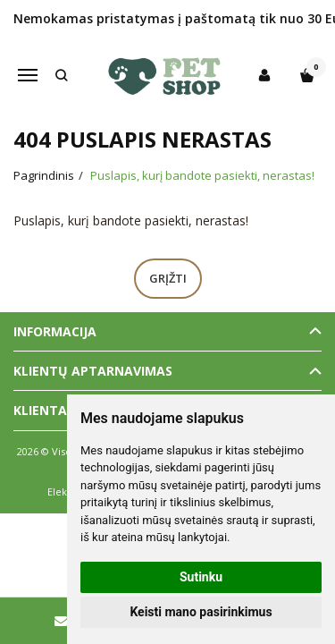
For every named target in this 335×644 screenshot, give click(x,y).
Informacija (55, 331)
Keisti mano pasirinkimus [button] (201, 612)
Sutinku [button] (201, 577)
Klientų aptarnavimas (93, 371)
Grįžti (168, 278)
